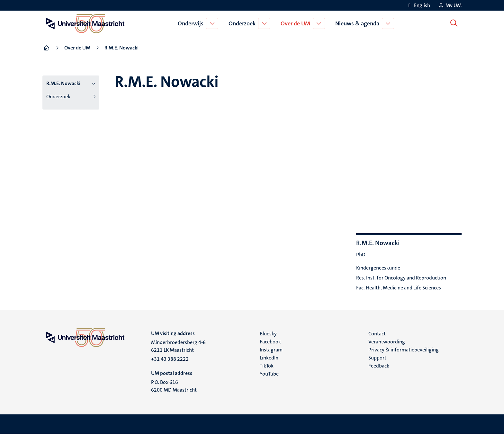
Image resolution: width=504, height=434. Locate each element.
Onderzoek (243, 23)
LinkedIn (269, 358)
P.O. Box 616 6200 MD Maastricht (174, 386)
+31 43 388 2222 (170, 359)
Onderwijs (192, 23)
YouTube (269, 374)
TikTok (267, 366)
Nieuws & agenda (359, 23)
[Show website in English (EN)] (418, 5)
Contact (377, 334)
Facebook (270, 342)
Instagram (271, 350)
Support (377, 358)
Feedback (379, 366)
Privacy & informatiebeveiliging (404, 350)
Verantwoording (387, 342)
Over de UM (297, 23)
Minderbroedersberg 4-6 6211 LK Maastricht (178, 346)
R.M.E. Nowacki (63, 83)
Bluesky (268, 334)
